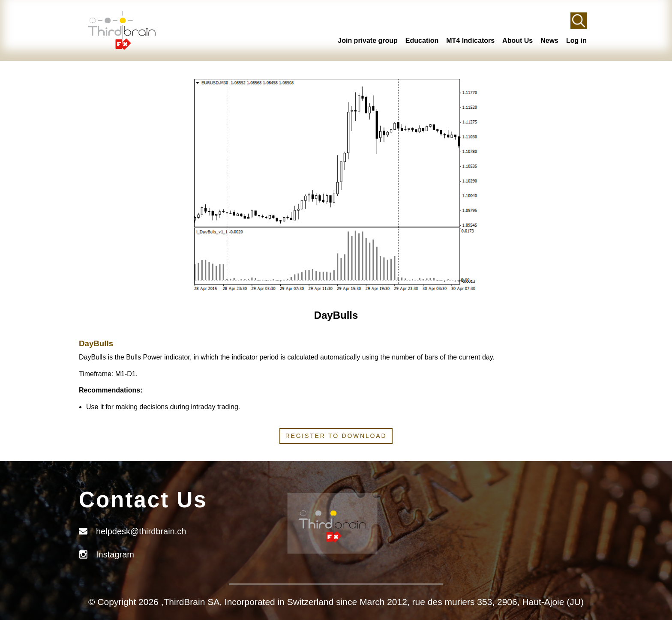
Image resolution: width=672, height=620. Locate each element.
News (549, 40)
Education (422, 40)
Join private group (368, 40)
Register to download (336, 436)
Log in (576, 40)
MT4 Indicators (470, 40)
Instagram (115, 554)
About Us (517, 40)
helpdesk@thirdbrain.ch (141, 531)
